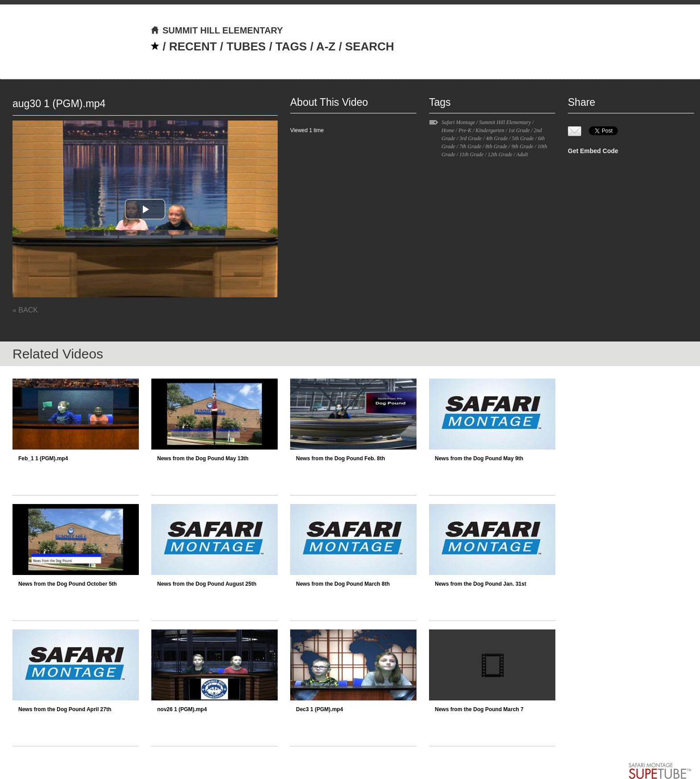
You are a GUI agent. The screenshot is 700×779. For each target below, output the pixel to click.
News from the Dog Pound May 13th (203, 458)
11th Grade (471, 154)
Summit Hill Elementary (505, 122)
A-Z (326, 46)
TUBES (246, 46)
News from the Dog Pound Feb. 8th (340, 458)
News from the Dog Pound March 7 (479, 709)
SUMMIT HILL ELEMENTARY (217, 30)
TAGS (291, 46)
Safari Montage (458, 122)
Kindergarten (490, 130)
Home (448, 130)
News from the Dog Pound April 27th (65, 709)
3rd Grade (471, 138)
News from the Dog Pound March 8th (343, 584)
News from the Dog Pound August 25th (207, 584)
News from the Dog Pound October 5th (68, 584)
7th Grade (470, 146)
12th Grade (500, 154)
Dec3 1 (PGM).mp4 (319, 709)
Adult (522, 154)
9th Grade (523, 146)
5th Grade (523, 138)
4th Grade (497, 138)
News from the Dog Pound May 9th (479, 458)
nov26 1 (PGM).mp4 (182, 709)
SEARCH (370, 46)
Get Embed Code (593, 151)
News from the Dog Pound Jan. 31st (481, 584)
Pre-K (465, 130)
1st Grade (519, 130)
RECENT (193, 46)
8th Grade (496, 146)
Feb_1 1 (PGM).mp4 (43, 458)
